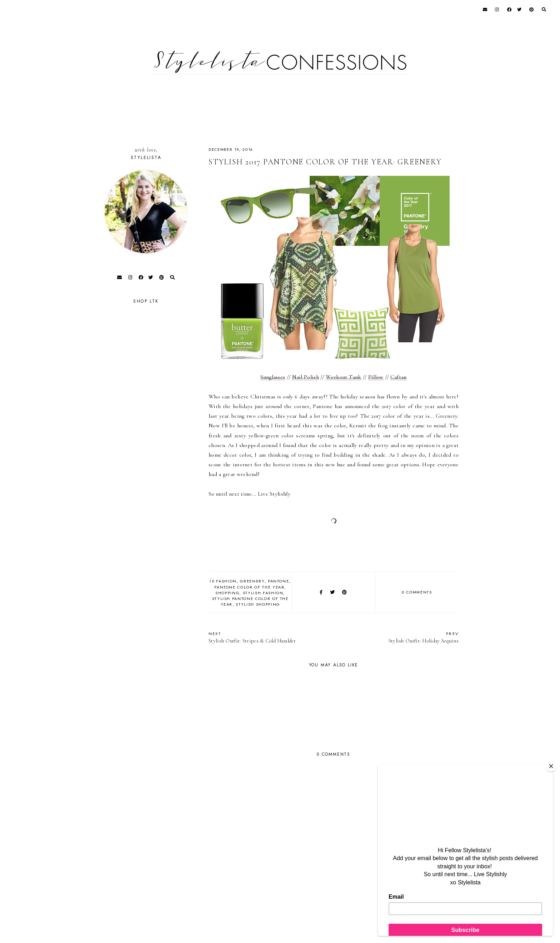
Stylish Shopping (258, 604)
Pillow (376, 377)
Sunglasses (273, 377)
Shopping (227, 593)
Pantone (279, 581)
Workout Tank (344, 377)
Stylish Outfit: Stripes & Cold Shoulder (267, 637)
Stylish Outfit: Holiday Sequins (400, 637)
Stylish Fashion (263, 593)
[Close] (551, 766)
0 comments (417, 592)
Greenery (252, 581)
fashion (226, 581)
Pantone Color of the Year (249, 587)
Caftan (399, 377)
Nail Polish (306, 377)
